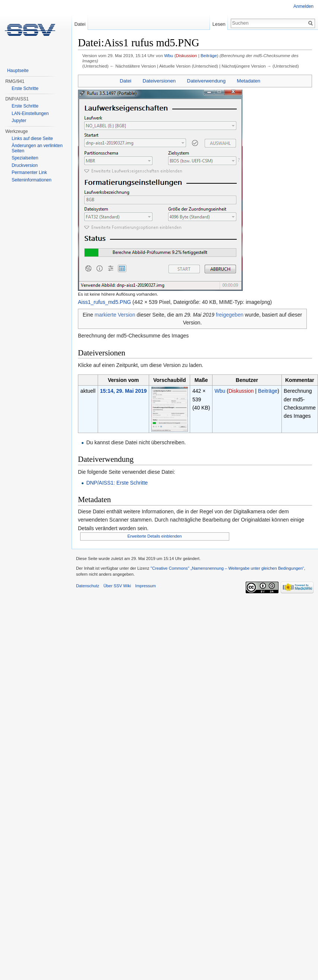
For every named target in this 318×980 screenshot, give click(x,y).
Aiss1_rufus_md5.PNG (104, 302)
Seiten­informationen (32, 180)
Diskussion (187, 55)
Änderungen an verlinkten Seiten (37, 148)
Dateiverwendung (207, 81)
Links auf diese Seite (32, 139)
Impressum (146, 586)
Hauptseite (18, 71)
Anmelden (303, 6)
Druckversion (25, 165)
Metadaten (248, 81)
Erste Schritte (25, 88)
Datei (125, 81)
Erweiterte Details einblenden (155, 536)
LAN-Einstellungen (30, 113)
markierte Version (115, 315)
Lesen (219, 24)
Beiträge (209, 55)
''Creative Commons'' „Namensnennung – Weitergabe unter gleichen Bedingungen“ (227, 568)
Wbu (169, 55)
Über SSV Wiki (117, 586)
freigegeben (230, 315)
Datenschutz (88, 586)
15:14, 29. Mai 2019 (123, 391)
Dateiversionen (159, 81)
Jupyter (19, 121)
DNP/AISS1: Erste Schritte (117, 483)
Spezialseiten (25, 158)
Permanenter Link (29, 172)
